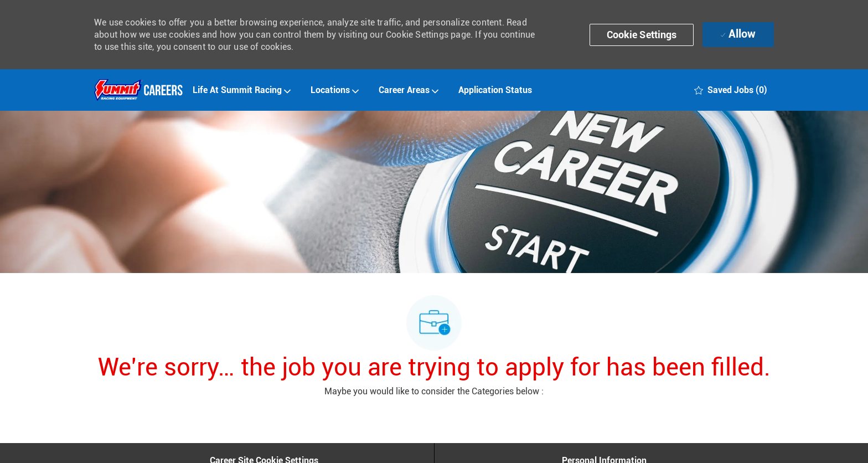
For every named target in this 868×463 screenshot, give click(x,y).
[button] (642, 35)
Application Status (495, 90)
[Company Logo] (138, 90)
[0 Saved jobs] (731, 90)
